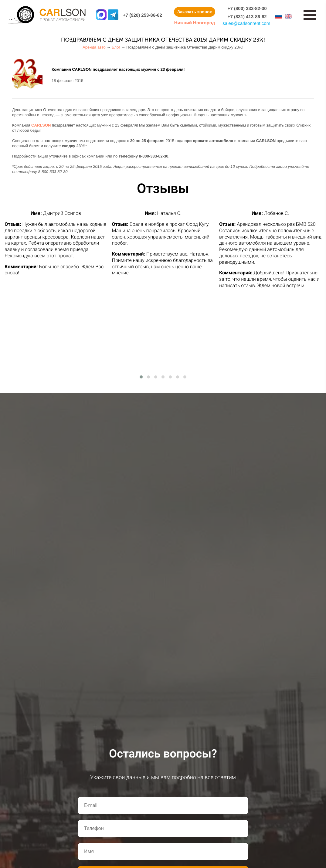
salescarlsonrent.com (246, 24)
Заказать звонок (194, 12)
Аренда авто (94, 47)
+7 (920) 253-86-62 (143, 15)
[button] (141, 377)
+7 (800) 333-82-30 (247, 9)
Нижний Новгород (195, 23)
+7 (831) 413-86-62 (247, 17)
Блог (116, 47)
